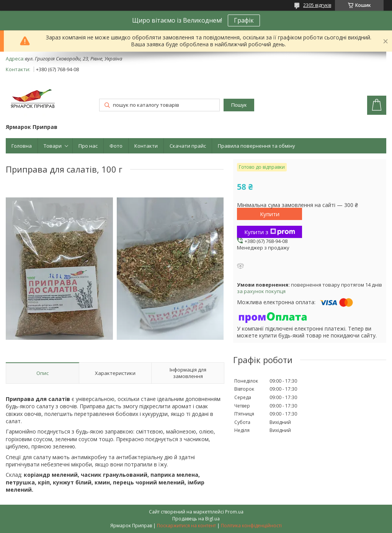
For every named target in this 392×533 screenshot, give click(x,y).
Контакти (146, 146)
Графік (244, 20)
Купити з (270, 232)
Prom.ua (234, 512)
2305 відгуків (317, 5)
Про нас (88, 146)
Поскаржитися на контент (186, 526)
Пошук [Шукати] (239, 105)
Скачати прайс (188, 146)
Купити (270, 214)
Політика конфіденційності (251, 526)
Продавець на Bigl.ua (196, 519)
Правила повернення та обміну (256, 146)
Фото (116, 146)
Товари (53, 146)
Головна (22, 146)
